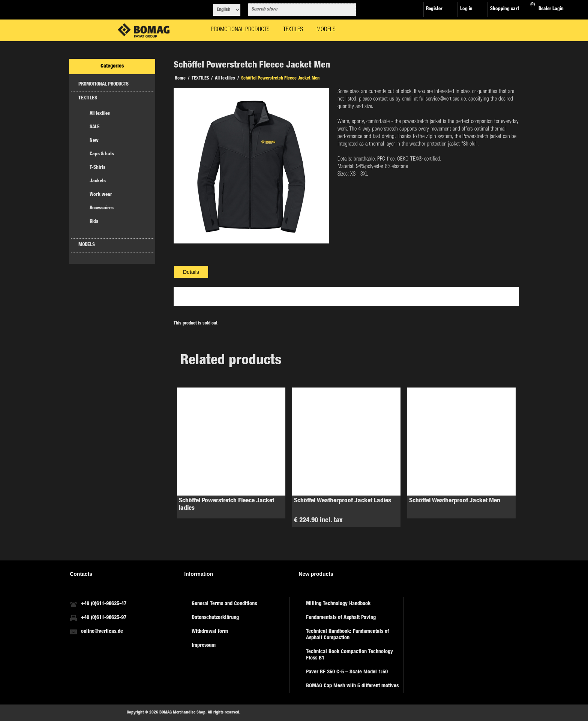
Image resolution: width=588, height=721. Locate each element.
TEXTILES (88, 98)
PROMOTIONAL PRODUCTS (103, 85)
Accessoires (102, 208)
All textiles (100, 114)
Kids (94, 222)
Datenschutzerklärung (215, 618)
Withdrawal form (210, 632)
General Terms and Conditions (224, 604)
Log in (466, 9)
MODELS (87, 245)
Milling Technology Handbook (338, 604)
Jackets (98, 181)
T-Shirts (97, 168)
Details (191, 272)
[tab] (191, 272)
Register (434, 9)
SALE (95, 127)
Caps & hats (102, 154)
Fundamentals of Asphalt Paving (341, 618)
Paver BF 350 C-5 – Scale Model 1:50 (347, 672)
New (94, 141)
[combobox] (295, 10)
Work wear (101, 195)
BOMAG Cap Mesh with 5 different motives (352, 686)
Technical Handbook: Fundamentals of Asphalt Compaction (347, 635)
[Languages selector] (227, 10)
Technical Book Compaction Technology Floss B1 (349, 655)
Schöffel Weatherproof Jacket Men (455, 501)
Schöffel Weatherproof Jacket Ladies (343, 501)
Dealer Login (551, 9)
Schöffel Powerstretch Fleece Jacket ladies (226, 505)
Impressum (204, 646)
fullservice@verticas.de (442, 99)
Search (349, 10)
